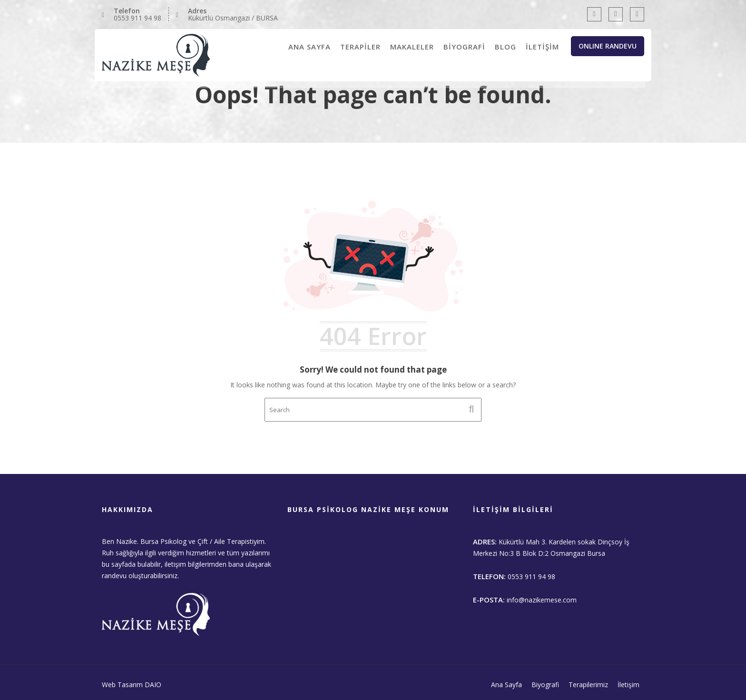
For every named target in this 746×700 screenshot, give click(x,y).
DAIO (153, 685)
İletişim (628, 685)
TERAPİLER (360, 47)
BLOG (506, 47)
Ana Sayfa (506, 685)
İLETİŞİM (542, 47)
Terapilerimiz (588, 685)
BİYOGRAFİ (464, 47)
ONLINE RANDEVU (608, 46)
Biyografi (545, 685)
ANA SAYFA (309, 47)
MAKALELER (412, 47)
